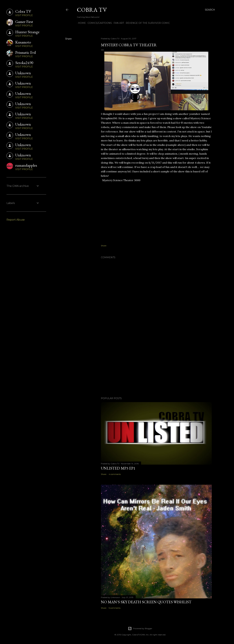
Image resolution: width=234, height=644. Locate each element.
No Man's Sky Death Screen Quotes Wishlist (146, 602)
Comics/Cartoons (99, 23)
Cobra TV (92, 10)
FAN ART (118, 23)
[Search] (210, 10)
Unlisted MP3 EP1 (118, 468)
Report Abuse (16, 220)
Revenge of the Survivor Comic (147, 23)
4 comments (115, 474)
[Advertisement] (156, 366)
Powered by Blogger (140, 629)
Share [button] (68, 39)
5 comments (115, 608)
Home (81, 23)
